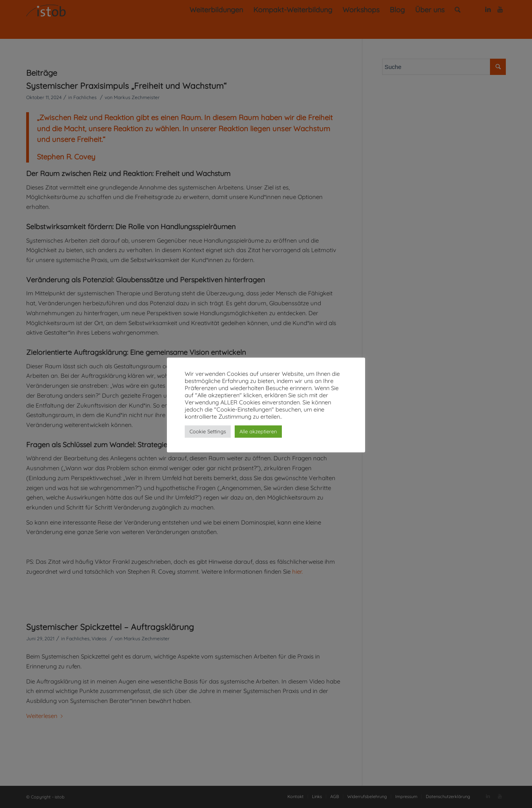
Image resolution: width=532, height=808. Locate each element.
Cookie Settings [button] (208, 431)
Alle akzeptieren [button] (258, 431)
